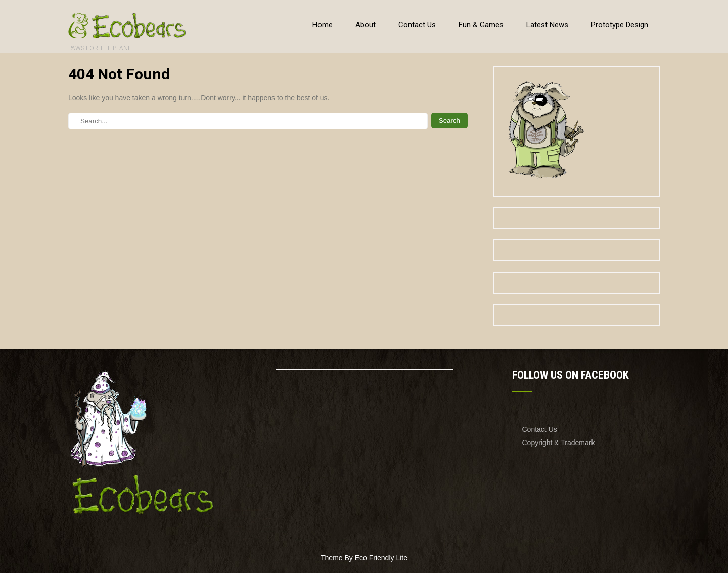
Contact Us (417, 25)
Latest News (547, 25)
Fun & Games (481, 25)
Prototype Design (620, 25)
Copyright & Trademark (559, 443)
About (366, 25)
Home (323, 25)
